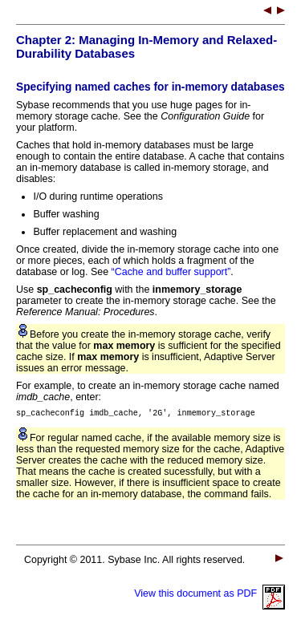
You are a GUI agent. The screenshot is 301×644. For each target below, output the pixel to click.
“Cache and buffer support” (171, 272)
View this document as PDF (209, 596)
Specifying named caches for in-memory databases (150, 87)
